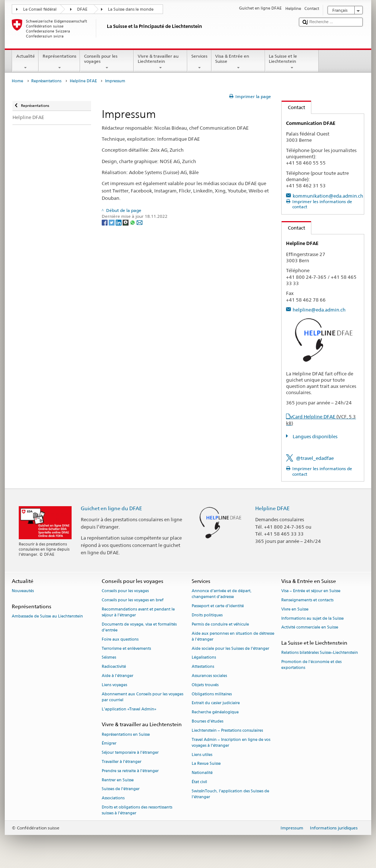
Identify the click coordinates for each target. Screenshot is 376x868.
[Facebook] (105, 222)
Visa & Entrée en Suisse (238, 62)
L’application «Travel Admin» (129, 709)
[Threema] (126, 222)
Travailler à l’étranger (122, 762)
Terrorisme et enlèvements (126, 649)
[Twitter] (112, 222)
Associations (113, 798)
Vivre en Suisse (295, 609)
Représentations (59, 62)
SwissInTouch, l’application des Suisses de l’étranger (230, 794)
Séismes (109, 658)
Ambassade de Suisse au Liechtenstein (47, 616)
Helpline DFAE (83, 81)
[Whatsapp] (133, 222)
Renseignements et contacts (307, 600)
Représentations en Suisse (126, 734)
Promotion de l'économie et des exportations (311, 665)
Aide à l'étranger (117, 676)
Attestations (203, 667)
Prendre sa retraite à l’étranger (130, 771)
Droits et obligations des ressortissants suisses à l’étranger (137, 810)
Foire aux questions (120, 639)
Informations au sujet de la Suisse (312, 618)
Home (17, 81)
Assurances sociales (209, 676)
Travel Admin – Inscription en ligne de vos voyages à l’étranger (231, 743)
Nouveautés (23, 591)
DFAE (82, 9)
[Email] (140, 222)
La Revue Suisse (206, 764)
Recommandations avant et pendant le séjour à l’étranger (138, 612)
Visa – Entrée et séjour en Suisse (311, 591)
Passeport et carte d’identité (218, 606)
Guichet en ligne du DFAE (111, 508)
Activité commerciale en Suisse (310, 628)
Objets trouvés (205, 685)
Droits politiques (207, 615)
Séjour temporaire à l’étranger (130, 753)
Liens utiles (202, 755)
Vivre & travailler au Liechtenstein (160, 62)
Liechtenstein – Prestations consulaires (227, 730)
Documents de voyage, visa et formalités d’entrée (139, 627)
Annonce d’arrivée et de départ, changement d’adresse (222, 594)
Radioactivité (114, 667)
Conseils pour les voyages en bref (133, 600)
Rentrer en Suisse (118, 780)
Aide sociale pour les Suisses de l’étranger (230, 649)
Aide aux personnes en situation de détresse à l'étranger (233, 636)
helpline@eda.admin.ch (319, 310)
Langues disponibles (314, 436)
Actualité (25, 62)
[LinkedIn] (119, 222)
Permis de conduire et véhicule (220, 624)
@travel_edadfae (315, 458)
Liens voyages (114, 685)
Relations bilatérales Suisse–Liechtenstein (320, 653)
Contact (293, 107)
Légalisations (204, 658)
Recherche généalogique (215, 712)
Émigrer (109, 744)
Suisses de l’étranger (121, 789)
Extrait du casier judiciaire (216, 703)
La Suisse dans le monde (131, 9)
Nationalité (202, 773)
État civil (199, 782)
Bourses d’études (207, 721)
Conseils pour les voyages (107, 62)
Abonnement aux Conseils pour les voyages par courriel (142, 697)
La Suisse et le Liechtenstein (292, 62)
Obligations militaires (212, 694)
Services (199, 62)
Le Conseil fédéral (40, 9)
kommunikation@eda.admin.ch (328, 196)
